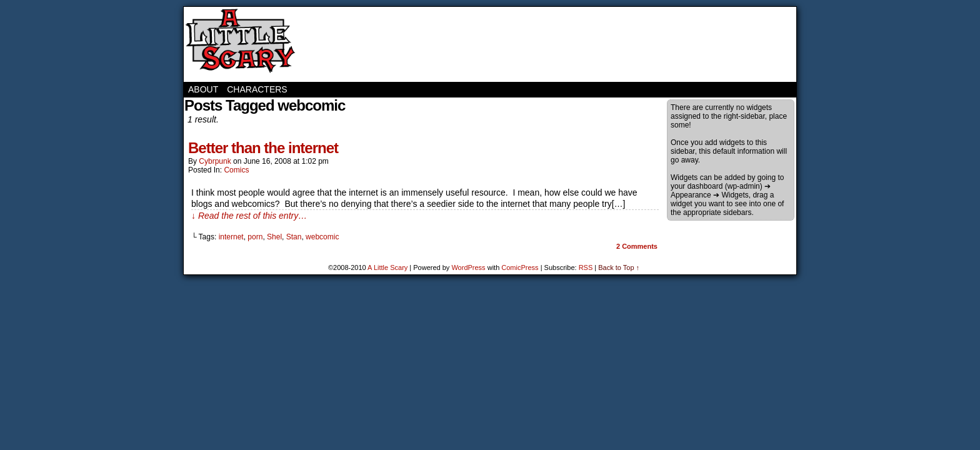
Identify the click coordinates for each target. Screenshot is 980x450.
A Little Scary (240, 44)
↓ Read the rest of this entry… (249, 216)
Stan (294, 237)
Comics (236, 170)
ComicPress (520, 267)
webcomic (322, 237)
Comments (637, 246)
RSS (586, 267)
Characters (257, 89)
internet (231, 237)
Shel (274, 237)
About (203, 89)
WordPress (468, 267)
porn (255, 237)
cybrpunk (215, 161)
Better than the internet (263, 148)
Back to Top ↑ (619, 267)
